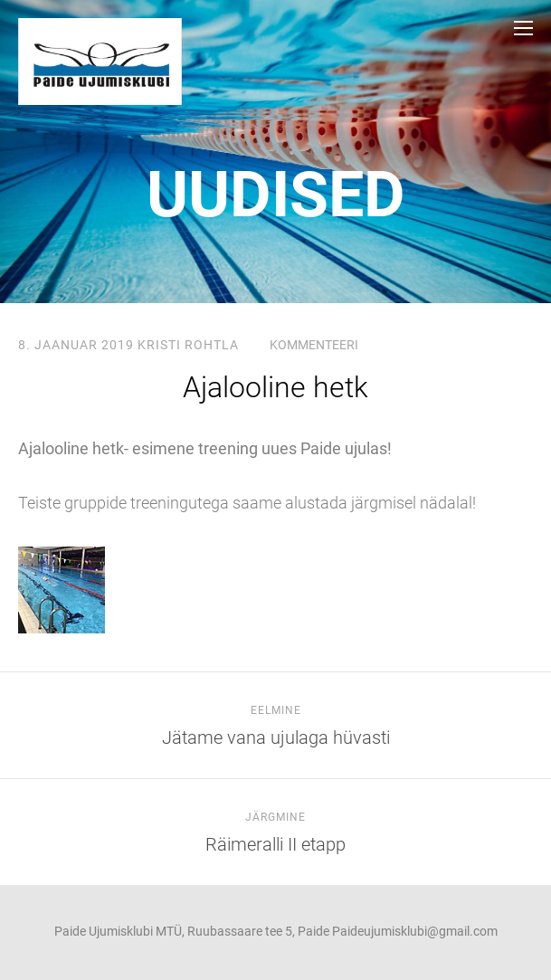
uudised (276, 195)
